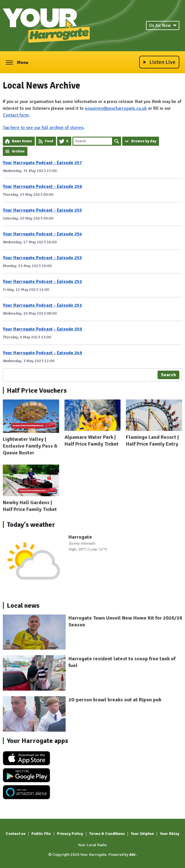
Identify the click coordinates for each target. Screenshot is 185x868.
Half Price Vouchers (37, 390)
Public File (41, 834)
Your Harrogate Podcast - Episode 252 (42, 282)
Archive (18, 151)
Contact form (16, 115)
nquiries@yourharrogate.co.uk (117, 108)
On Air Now (163, 25)
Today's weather (31, 525)
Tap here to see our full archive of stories (43, 128)
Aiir (133, 855)
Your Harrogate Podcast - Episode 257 (42, 163)
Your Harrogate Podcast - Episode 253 (42, 258)
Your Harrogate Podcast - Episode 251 (42, 305)
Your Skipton (142, 834)
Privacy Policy (70, 834)
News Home (22, 141)
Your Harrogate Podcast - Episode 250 (42, 329)
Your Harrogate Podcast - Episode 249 (42, 353)
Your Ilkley (170, 834)
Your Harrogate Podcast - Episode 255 (42, 210)
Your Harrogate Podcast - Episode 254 (42, 234)
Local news (23, 605)
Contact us (16, 834)
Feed (49, 141)
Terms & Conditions (107, 834)
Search (117, 141)
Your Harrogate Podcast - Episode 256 (42, 186)
